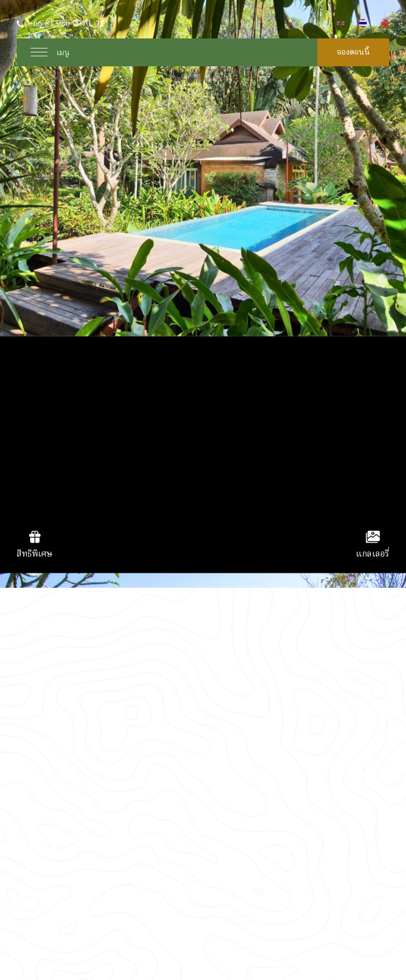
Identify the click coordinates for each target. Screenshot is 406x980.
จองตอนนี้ (353, 52)
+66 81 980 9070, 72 (66, 23)
